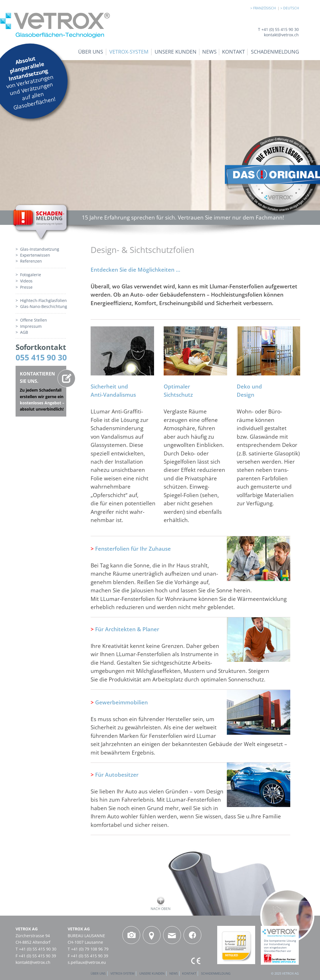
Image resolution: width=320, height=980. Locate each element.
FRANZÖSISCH (265, 8)
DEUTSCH (291, 8)
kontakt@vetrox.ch (33, 962)
